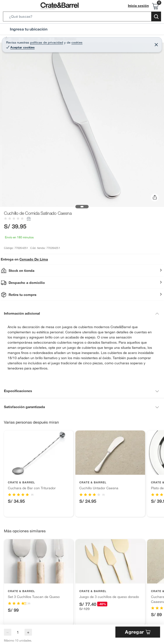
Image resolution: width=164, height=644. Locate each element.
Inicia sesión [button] (140, 6)
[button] (82, 17)
